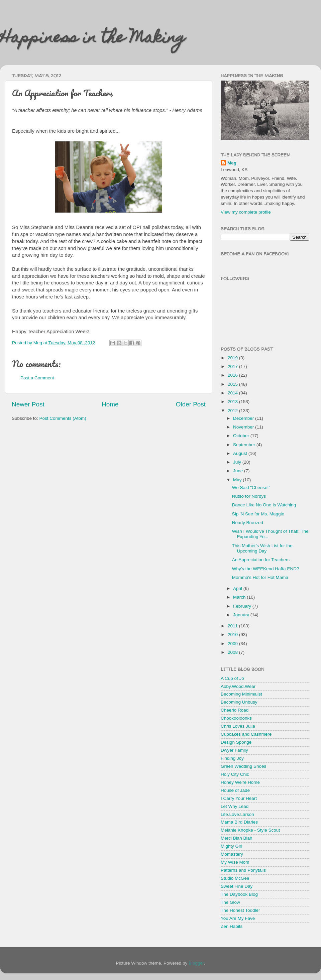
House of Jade (235, 790)
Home (110, 404)
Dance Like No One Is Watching (264, 505)
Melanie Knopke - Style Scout (250, 830)
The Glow (230, 902)
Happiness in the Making (93, 39)
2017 (233, 366)
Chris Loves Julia (238, 726)
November (244, 427)
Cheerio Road (235, 710)
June (239, 471)
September (245, 445)
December (244, 418)
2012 (233, 411)
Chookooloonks (236, 718)
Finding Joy (232, 758)
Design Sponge (236, 742)
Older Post (191, 404)
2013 (233, 402)
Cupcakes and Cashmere (246, 734)
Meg (232, 163)
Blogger (196, 963)
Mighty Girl (232, 846)
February (243, 606)
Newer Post (28, 404)
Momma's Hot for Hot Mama (260, 577)
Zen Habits (232, 926)
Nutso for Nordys (249, 496)
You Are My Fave (238, 918)
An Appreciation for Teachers (261, 560)
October (242, 436)
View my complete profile (246, 212)
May (238, 480)
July (238, 462)
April (238, 588)
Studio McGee (235, 878)
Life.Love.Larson (237, 814)
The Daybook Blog (239, 894)
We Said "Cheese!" (251, 487)
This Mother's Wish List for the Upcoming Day (262, 548)
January (242, 615)
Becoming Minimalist (241, 694)
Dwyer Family (234, 750)
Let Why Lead (235, 806)
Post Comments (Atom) (63, 418)
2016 (233, 375)
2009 (233, 644)
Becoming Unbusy (239, 702)
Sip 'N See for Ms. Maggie (258, 514)
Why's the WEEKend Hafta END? (266, 569)
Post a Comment (37, 378)
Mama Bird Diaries (239, 822)
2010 (233, 635)
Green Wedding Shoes (243, 766)
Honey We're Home (240, 782)
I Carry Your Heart (239, 798)
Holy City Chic (235, 774)
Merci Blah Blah (237, 838)
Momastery (232, 854)
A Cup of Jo (232, 678)
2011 (233, 626)
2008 (233, 652)
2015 (233, 384)
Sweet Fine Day (237, 886)
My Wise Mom (235, 862)
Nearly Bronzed (248, 523)
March (240, 597)
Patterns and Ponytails (243, 870)
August (241, 453)
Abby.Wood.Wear (238, 686)
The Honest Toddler (240, 910)
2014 (233, 393)
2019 (233, 358)
